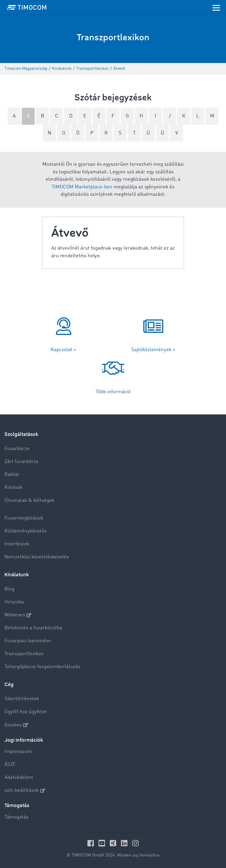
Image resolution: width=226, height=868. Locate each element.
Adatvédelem (19, 777)
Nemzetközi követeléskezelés (37, 557)
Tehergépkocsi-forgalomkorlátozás (42, 667)
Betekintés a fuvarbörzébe (33, 628)
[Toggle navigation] (216, 7)
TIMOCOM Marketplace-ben (82, 187)
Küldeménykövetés (25, 531)
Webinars (18, 615)
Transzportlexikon (24, 654)
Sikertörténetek (22, 699)
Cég (9, 684)
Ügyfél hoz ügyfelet (26, 712)
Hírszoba (14, 602)
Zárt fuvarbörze (21, 462)
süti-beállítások (25, 791)
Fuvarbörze (17, 449)
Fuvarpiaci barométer (28, 641)
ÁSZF (10, 765)
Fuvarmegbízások (24, 518)
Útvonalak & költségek (29, 501)
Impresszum (18, 752)
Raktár (12, 475)
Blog (9, 589)
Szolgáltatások (21, 434)
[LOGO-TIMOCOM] (27, 7)
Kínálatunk (17, 575)
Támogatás (16, 817)
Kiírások (13, 488)
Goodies (16, 725)
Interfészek (17, 544)
